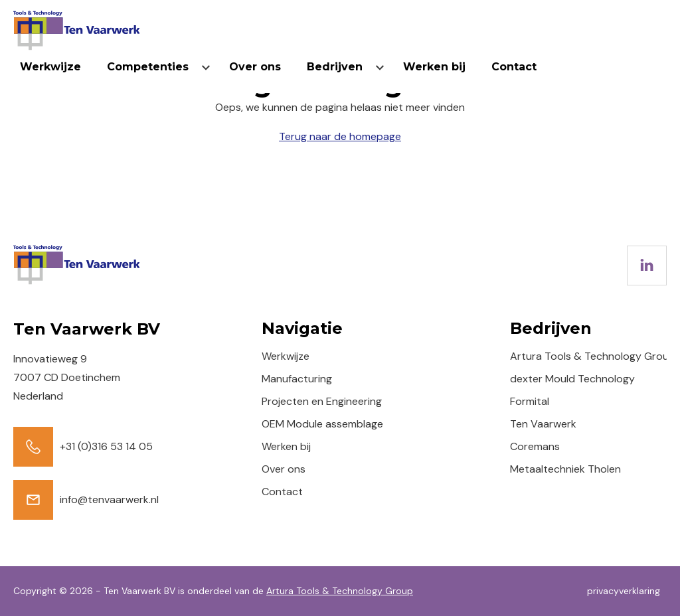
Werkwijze (50, 67)
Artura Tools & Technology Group (593, 356)
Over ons (255, 67)
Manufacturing (297, 379)
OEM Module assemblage (322, 424)
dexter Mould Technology (572, 379)
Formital (530, 401)
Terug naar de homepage (340, 136)
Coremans (535, 446)
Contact (514, 67)
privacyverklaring (624, 591)
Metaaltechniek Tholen (565, 469)
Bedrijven (335, 67)
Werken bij (434, 67)
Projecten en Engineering (322, 401)
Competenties (148, 67)
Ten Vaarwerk (543, 424)
